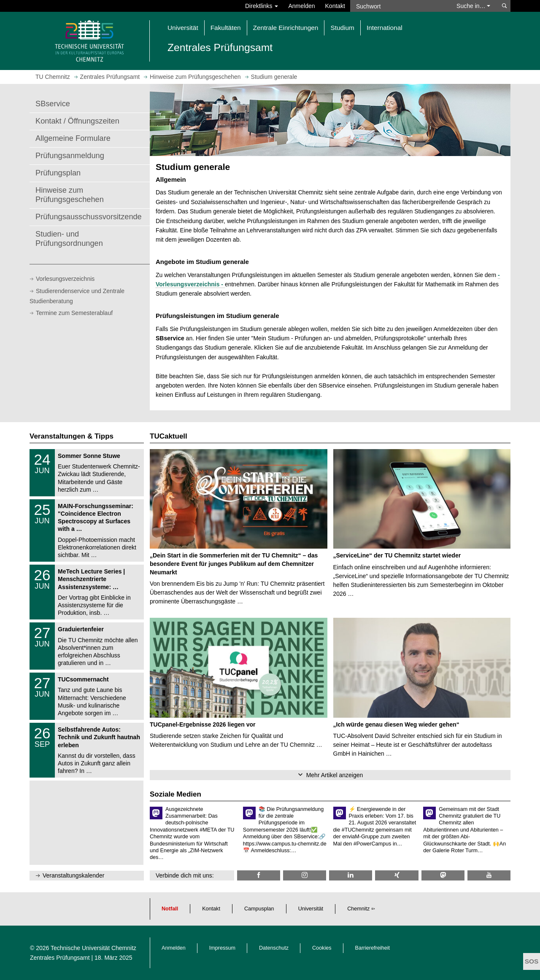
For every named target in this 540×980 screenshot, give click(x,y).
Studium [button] (342, 28)
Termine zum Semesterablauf (74, 313)
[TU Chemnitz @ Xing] (397, 875)
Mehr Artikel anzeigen (335, 775)
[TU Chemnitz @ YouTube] (489, 875)
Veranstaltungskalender (73, 875)
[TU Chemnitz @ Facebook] (259, 875)
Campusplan (259, 909)
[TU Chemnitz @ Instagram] (305, 875)
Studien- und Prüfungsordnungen (69, 239)
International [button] (385, 28)
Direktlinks (262, 6)
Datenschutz (274, 948)
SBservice (53, 104)
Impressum (222, 948)
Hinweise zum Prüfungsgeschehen (70, 195)
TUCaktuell (169, 436)
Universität (311, 909)
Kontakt (335, 6)
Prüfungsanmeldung (70, 156)
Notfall (170, 909)
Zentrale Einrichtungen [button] (286, 28)
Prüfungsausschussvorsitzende (89, 217)
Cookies (322, 948)
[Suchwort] (399, 6)
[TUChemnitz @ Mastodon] (443, 875)
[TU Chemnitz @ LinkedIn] (351, 875)
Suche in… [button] (473, 6)
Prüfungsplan (58, 173)
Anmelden (301, 6)
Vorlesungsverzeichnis (65, 279)
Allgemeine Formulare (73, 138)
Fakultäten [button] (226, 28)
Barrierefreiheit (373, 948)
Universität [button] (183, 28)
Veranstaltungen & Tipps (72, 436)
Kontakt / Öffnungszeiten (77, 121)
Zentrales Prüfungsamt (60, 958)
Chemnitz (358, 909)
